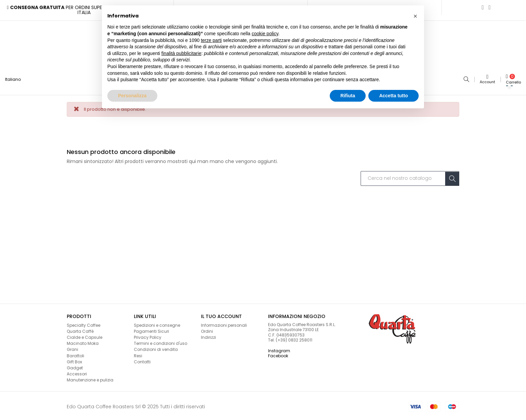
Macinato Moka (83, 341)
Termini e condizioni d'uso (161, 341)
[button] (415, 16)
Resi (138, 354)
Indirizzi (208, 335)
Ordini (207, 329)
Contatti (142, 360)
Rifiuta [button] (348, 96)
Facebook (278, 354)
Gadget (75, 366)
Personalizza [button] (132, 96)
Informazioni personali (224, 323)
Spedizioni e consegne (157, 323)
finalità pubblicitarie (181, 53)
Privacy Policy (148, 335)
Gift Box (74, 360)
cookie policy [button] (265, 34)
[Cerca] (410, 177)
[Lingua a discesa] (16, 78)
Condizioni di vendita (156, 348)
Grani (72, 348)
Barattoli (75, 354)
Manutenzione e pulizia (90, 378)
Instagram (279, 349)
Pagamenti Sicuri (151, 329)
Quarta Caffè (80, 329)
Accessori (77, 372)
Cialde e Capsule (85, 335)
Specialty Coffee (84, 323)
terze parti (211, 40)
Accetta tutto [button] (393, 96)
